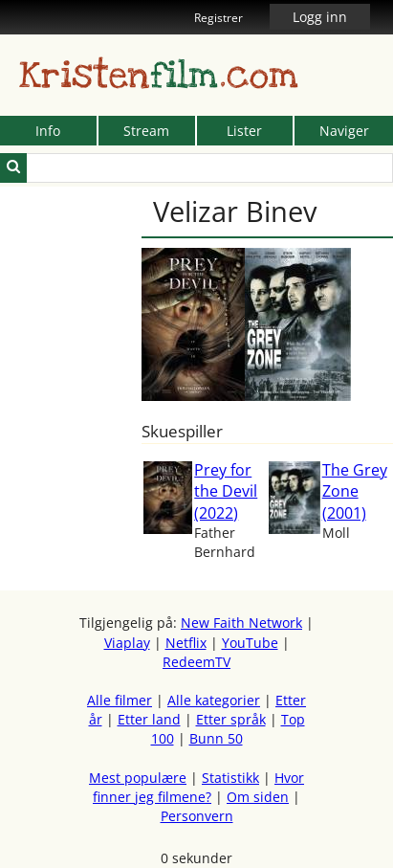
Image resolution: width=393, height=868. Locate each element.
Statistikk (230, 778)
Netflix (186, 643)
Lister (244, 131)
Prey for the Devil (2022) (226, 491)
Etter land (149, 719)
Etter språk (231, 719)
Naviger (344, 131)
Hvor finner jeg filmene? (198, 787)
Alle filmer (120, 700)
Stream (146, 131)
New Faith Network (241, 623)
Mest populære (138, 778)
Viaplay (127, 643)
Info (48, 131)
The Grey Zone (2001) (355, 491)
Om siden (258, 797)
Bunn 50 (216, 738)
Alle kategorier (214, 700)
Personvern (197, 816)
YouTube (250, 643)
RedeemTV (196, 662)
